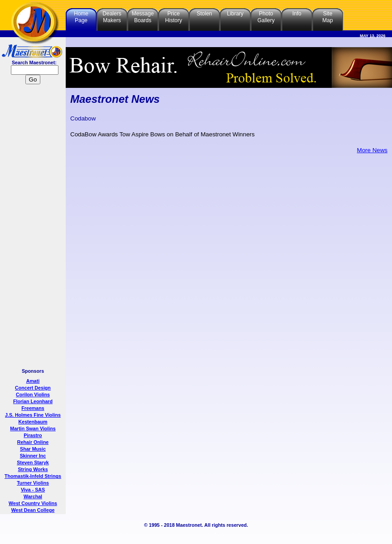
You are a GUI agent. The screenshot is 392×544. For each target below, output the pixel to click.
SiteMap (327, 17)
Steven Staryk (33, 462)
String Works (33, 469)
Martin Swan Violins (33, 428)
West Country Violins (33, 503)
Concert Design (33, 388)
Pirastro (33, 435)
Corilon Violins (33, 395)
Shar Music (33, 449)
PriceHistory (173, 17)
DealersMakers (112, 17)
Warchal (33, 496)
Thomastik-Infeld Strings (33, 476)
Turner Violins (33, 483)
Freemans (33, 408)
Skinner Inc (33, 456)
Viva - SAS (33, 490)
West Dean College (33, 510)
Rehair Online (33, 442)
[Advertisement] (33, 227)
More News (372, 150)
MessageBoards (143, 17)
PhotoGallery (266, 17)
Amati (33, 381)
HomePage (81, 17)
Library (235, 14)
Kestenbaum (33, 422)
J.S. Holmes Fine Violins (33, 415)
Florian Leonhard (33, 401)
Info (297, 14)
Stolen (204, 14)
